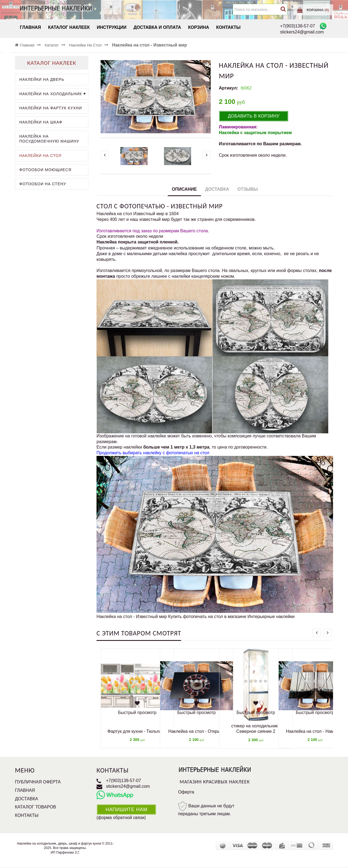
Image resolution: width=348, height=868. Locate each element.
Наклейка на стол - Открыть (197, 731)
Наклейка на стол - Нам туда (315, 731)
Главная (30, 27)
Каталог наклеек (69, 27)
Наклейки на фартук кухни (51, 108)
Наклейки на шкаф (41, 122)
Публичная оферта (38, 782)
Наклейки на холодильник (54, 94)
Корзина (199, 27)
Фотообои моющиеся (45, 170)
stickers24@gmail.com (128, 786)
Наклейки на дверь (42, 79)
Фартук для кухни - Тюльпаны (137, 731)
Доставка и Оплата (157, 27)
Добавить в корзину (254, 116)
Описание (184, 189)
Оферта (186, 792)
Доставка (217, 189)
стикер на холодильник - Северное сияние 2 (256, 729)
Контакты (228, 27)
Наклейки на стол (40, 156)
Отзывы (248, 189)
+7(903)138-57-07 (124, 781)
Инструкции (112, 27)
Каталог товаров (35, 807)
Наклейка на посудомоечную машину (49, 139)
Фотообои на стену (43, 184)
